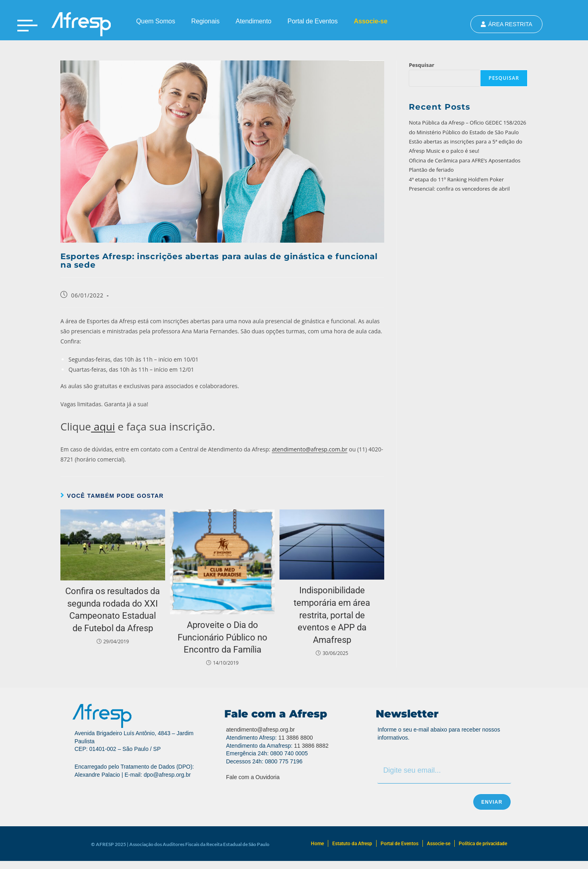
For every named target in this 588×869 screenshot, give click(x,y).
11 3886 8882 (311, 746)
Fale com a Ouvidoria (253, 777)
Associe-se (371, 21)
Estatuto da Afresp (352, 844)
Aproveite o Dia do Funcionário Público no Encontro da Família (223, 637)
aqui (103, 426)
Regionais (205, 21)
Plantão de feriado (431, 170)
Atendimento (254, 21)
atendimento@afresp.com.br (310, 449)
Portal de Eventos (313, 21)
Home (317, 844)
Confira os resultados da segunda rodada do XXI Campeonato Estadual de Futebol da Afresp (113, 610)
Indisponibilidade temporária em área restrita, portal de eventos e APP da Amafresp (332, 615)
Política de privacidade (483, 844)
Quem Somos (156, 21)
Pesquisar (421, 65)
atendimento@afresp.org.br (260, 730)
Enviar (492, 802)
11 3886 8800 (296, 738)
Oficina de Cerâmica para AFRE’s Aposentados (465, 160)
